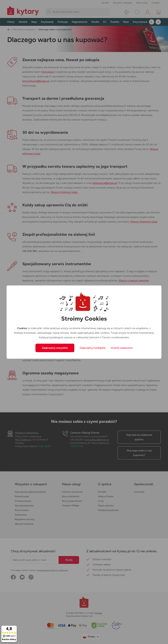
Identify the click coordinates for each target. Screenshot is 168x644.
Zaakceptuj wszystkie (55, 348)
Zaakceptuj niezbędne (93, 348)
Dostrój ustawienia (122, 348)
